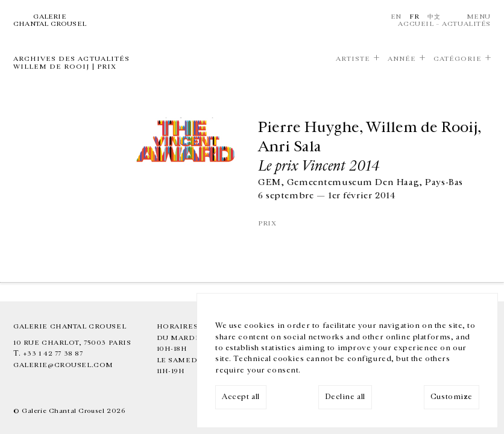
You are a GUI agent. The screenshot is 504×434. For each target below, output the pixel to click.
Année (402, 59)
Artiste (353, 59)
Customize (452, 397)
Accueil (416, 24)
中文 (434, 17)
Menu (479, 17)
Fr (414, 17)
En (396, 17)
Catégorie (458, 59)
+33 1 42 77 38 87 (53, 354)
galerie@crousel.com (63, 365)
